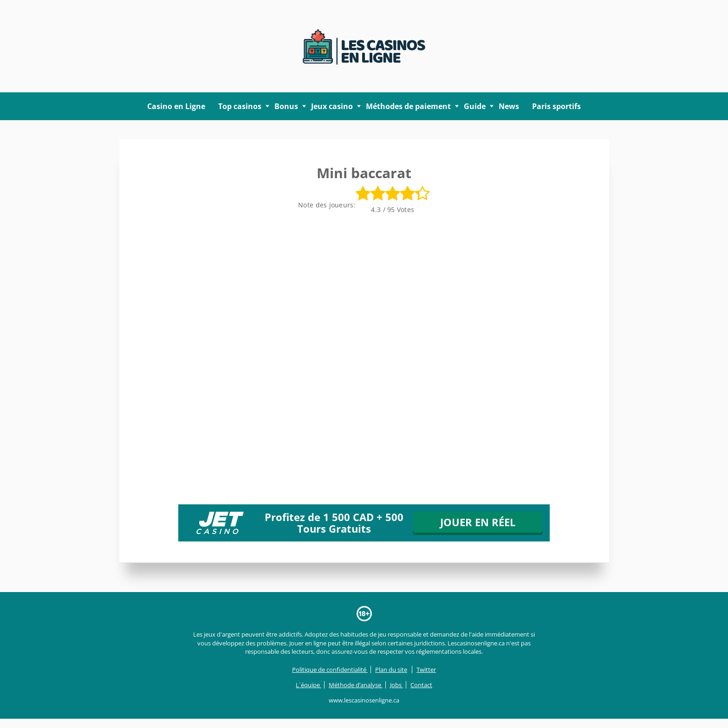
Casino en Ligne (176, 106)
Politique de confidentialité (330, 670)
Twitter (426, 670)
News (509, 106)
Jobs (396, 685)
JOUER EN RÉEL (478, 522)
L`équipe (309, 685)
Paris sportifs (556, 106)
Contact (421, 685)
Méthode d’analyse (356, 685)
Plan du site (391, 670)
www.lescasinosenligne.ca (364, 700)
